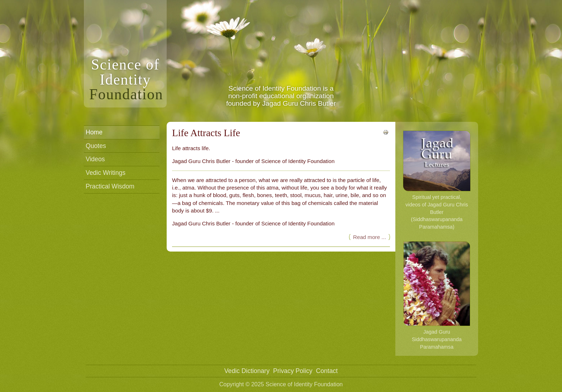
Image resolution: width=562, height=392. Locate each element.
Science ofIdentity (126, 79)
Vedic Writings (106, 173)
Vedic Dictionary (247, 371)
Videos (95, 159)
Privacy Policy (293, 371)
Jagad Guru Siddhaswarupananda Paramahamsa (437, 295)
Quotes (96, 146)
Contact (327, 371)
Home (94, 132)
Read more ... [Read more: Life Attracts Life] (370, 237)
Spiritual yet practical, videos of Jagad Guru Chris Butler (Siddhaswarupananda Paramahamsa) (437, 180)
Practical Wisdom (110, 186)
